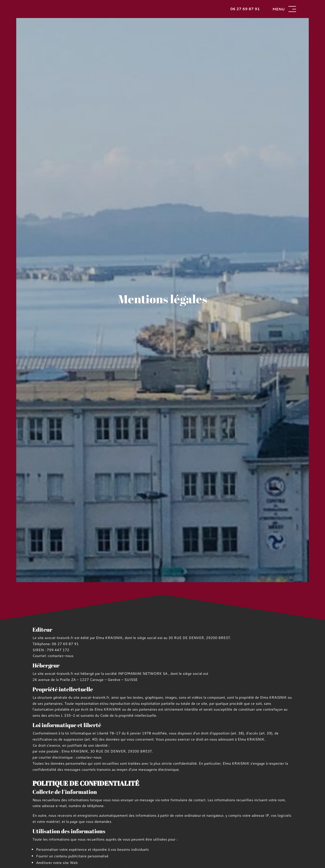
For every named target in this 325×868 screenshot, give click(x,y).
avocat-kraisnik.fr (59, 638)
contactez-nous (61, 656)
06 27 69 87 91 (245, 9)
